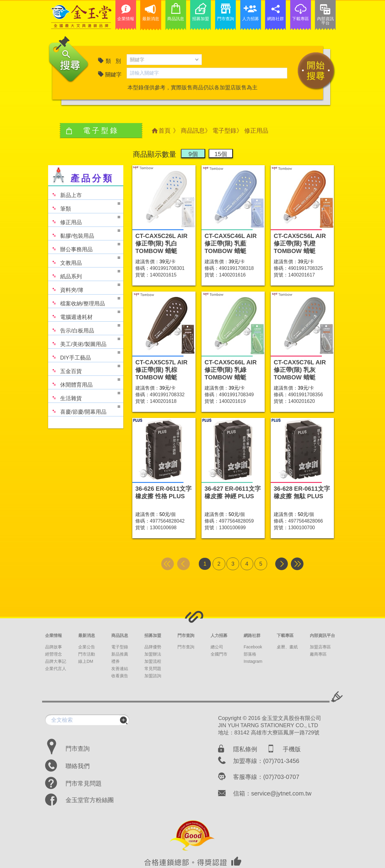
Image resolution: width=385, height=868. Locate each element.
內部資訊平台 (322, 635)
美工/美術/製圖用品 (84, 341)
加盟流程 (153, 661)
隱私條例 (245, 749)
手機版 (292, 749)
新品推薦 (120, 654)
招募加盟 (153, 635)
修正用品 (84, 219)
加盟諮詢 (153, 676)
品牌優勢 (153, 647)
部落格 (250, 654)
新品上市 (65, 192)
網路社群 (252, 635)
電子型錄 (224, 131)
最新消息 (87, 635)
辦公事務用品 (84, 247)
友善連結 (120, 669)
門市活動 (87, 654)
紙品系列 (84, 274)
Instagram (253, 661)
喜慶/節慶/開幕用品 (84, 409)
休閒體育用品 (84, 382)
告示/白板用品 (84, 328)
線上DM (86, 661)
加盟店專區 (320, 647)
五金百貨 (84, 368)
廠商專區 (318, 654)
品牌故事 (54, 647)
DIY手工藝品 (84, 355)
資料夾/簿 (84, 287)
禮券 (115, 661)
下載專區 (285, 635)
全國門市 (219, 654)
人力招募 (219, 635)
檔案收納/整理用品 (84, 301)
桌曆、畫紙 (287, 647)
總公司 (217, 647)
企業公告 (87, 647)
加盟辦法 (153, 654)
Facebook (253, 647)
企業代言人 (56, 669)
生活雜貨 (84, 395)
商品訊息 (193, 131)
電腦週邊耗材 (84, 314)
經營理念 (54, 654)
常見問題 (153, 669)
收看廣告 (120, 676)
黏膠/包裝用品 (84, 233)
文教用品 (84, 260)
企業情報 (54, 635)
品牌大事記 (56, 661)
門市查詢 (186, 635)
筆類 (84, 206)
